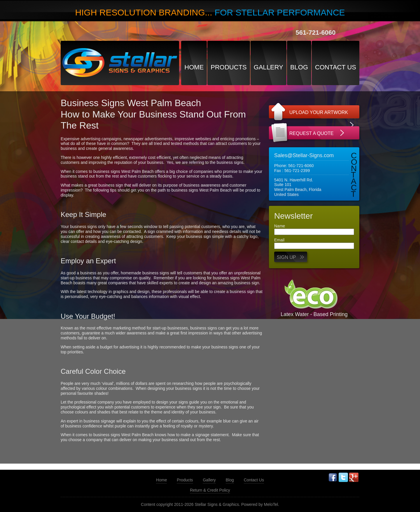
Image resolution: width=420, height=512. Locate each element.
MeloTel (271, 504)
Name (280, 226)
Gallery (268, 67)
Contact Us (336, 67)
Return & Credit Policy (210, 490)
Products (229, 67)
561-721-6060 (315, 33)
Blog (299, 67)
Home (194, 67)
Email (279, 240)
